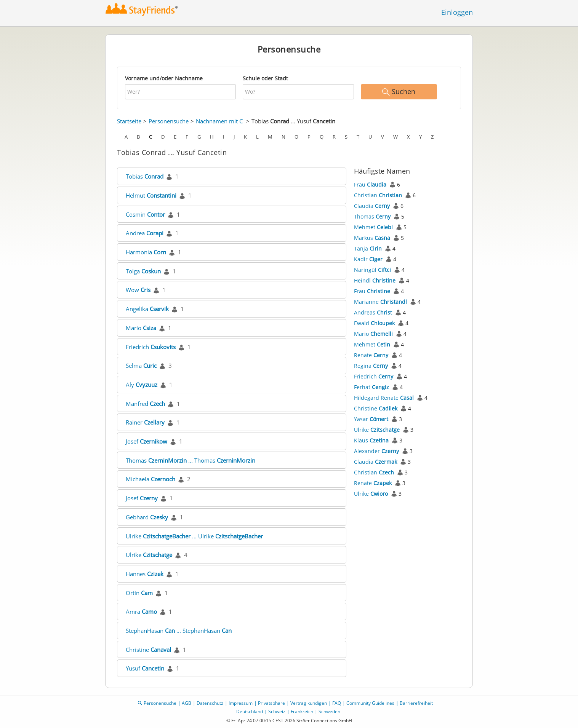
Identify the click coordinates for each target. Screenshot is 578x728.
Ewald (374, 323)
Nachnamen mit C (219, 121)
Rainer (145, 422)
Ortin (139, 593)
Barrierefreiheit (416, 703)
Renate (371, 355)
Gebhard (147, 517)
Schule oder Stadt (265, 78)
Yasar (371, 419)
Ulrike (149, 555)
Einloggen (457, 12)
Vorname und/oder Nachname (164, 78)
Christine (148, 650)
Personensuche (169, 121)
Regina (371, 366)
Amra (141, 611)
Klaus (371, 440)
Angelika (147, 309)
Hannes (145, 574)
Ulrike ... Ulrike (194, 536)
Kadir (368, 259)
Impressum (241, 703)
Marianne (380, 302)
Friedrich (151, 347)
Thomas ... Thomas (191, 460)
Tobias (145, 176)
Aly (142, 385)
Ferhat (371, 387)
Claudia (372, 206)
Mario (141, 328)
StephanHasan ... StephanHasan (179, 631)
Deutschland (250, 711)
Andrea (145, 233)
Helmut (151, 195)
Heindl (375, 280)
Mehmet (373, 227)
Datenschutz (210, 703)
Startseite (129, 121)
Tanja (368, 248)
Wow (138, 290)
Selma (141, 366)
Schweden (329, 711)
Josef (147, 441)
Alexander (376, 451)
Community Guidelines (370, 703)
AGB (187, 703)
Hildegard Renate (384, 398)
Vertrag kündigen (309, 703)
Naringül (372, 270)
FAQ (337, 703)
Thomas (372, 216)
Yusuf (145, 668)
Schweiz (277, 711)
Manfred (145, 404)
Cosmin (145, 214)
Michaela (151, 479)
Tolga (143, 271)
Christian (378, 195)
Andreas (373, 312)
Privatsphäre (271, 703)
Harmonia (146, 252)
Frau (370, 184)
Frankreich (302, 711)
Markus (372, 238)
